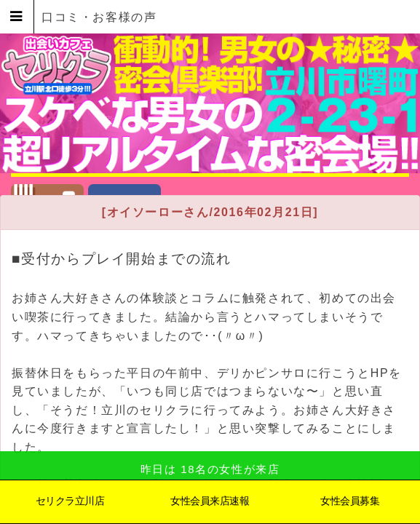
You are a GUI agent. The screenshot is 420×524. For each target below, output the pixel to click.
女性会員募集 (350, 501)
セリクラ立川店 (70, 501)
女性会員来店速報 (210, 501)
